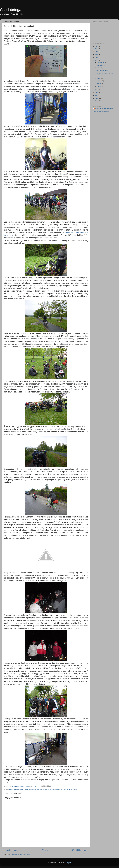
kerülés (50, 789)
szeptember (101, 62)
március (99, 81)
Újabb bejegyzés (11, 850)
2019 (97, 49)
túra (71, 789)
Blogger (68, 863)
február (99, 84)
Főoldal (45, 850)
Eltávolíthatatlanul (102, 70)
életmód (39, 789)
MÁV (62, 789)
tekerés (66, 789)
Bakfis (11, 789)
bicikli (21, 789)
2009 (97, 101)
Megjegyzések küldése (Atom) (21, 854)
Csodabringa (11, 10)
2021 (97, 46)
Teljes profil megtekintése (101, 111)
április (99, 78)
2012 (97, 93)
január (99, 87)
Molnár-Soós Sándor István (104, 109)
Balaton (16, 789)
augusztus (100, 65)
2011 (97, 95)
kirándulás (56, 789)
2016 (97, 54)
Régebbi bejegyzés (80, 850)
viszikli (75, 789)
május (99, 68)
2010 (97, 98)
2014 (97, 60)
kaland (45, 789)
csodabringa (32, 789)
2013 (97, 90)
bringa (26, 789)
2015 (97, 57)
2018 (97, 52)
